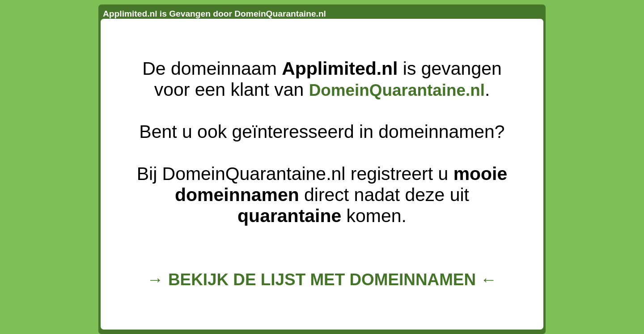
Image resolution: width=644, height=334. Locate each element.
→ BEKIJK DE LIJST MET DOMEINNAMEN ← (322, 280)
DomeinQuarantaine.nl (397, 90)
